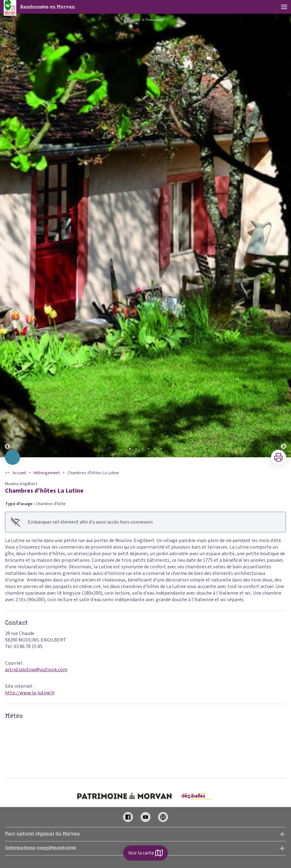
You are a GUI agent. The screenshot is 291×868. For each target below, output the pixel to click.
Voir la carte (145, 853)
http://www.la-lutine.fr (30, 693)
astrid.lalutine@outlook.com (36, 670)
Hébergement (47, 473)
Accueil (19, 473)
